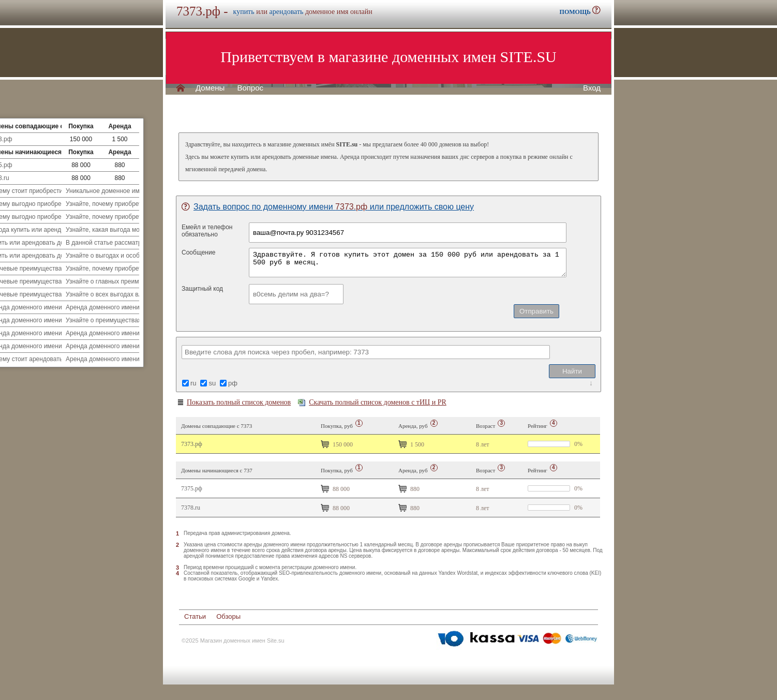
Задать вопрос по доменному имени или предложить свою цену (328, 207)
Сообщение (198, 252)
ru (193, 383)
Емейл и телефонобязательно (207, 231)
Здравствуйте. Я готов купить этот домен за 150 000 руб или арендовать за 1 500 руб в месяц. (408, 263)
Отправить (536, 311)
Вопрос (250, 88)
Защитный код (202, 289)
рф (233, 383)
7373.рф (192, 444)
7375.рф (192, 488)
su (212, 383)
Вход (592, 88)
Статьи (195, 616)
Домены (210, 88)
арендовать (287, 12)
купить (244, 12)
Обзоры (228, 616)
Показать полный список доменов (234, 403)
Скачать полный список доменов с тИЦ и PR (372, 402)
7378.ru (191, 508)
